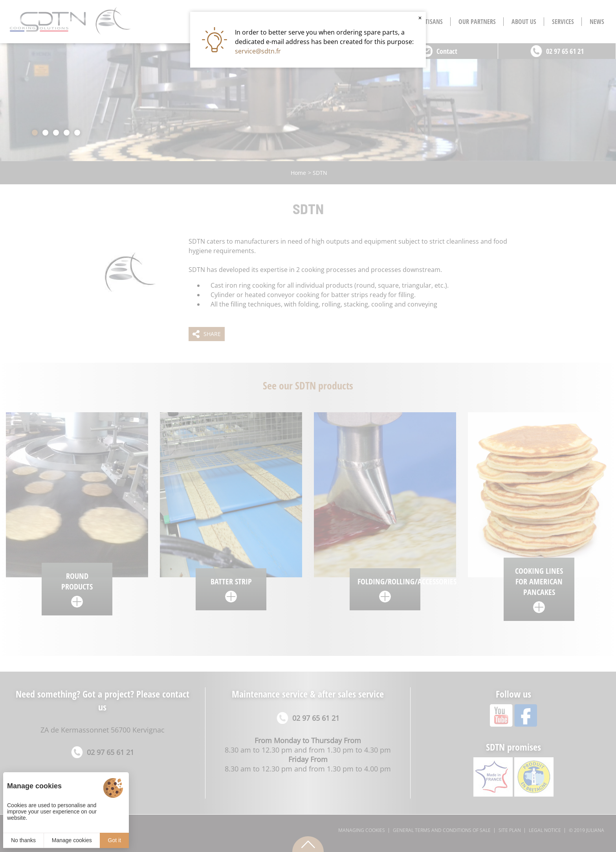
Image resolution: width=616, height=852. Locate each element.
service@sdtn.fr (258, 51)
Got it (115, 840)
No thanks (23, 840)
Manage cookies (72, 840)
